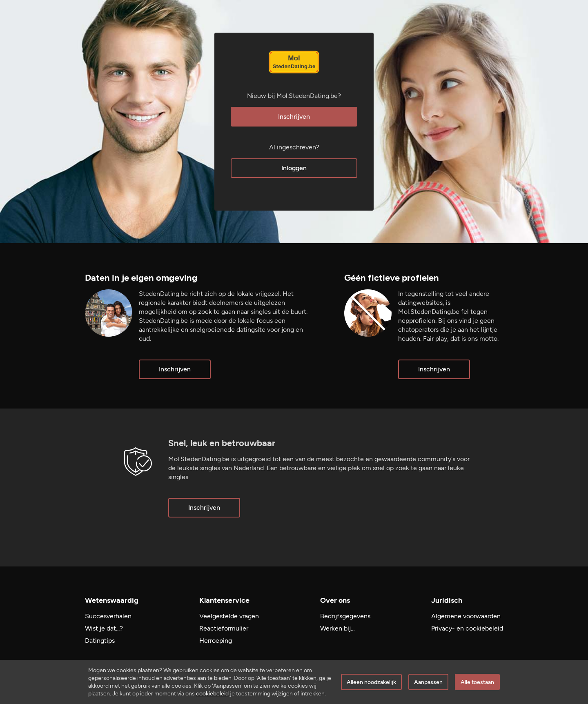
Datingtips (100, 641)
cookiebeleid (212, 694)
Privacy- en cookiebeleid (467, 628)
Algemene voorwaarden (466, 616)
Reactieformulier (224, 628)
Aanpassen (428, 682)
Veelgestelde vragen (229, 616)
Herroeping (216, 641)
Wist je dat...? (104, 628)
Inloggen (294, 168)
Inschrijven (294, 117)
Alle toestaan (477, 682)
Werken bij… (337, 628)
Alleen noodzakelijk (371, 682)
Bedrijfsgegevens (345, 616)
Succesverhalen (108, 616)
